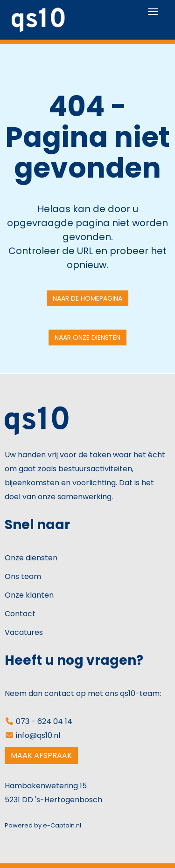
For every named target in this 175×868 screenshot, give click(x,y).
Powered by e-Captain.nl (43, 825)
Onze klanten (29, 595)
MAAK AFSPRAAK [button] (41, 755)
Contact (20, 614)
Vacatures (24, 632)
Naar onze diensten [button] (87, 338)
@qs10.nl (38, 735)
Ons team (23, 576)
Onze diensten (31, 558)
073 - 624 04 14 (38, 721)
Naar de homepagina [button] (87, 298)
